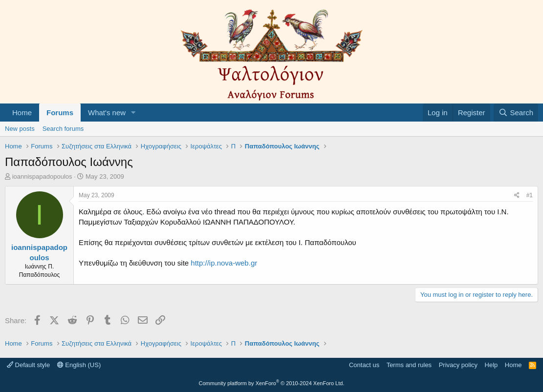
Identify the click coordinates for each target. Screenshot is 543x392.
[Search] (516, 113)
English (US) (79, 365)
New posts (20, 129)
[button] (133, 113)
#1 (530, 195)
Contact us (364, 365)
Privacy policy (458, 365)
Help (491, 365)
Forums (60, 113)
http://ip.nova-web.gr (224, 263)
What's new (107, 113)
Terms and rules (409, 365)
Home (22, 113)
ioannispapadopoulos (42, 176)
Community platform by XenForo (272, 383)
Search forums (63, 129)
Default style (28, 365)
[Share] (517, 196)
